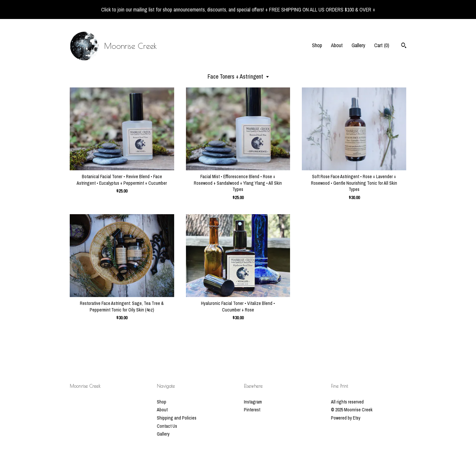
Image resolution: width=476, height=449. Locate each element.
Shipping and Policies (177, 418)
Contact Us (167, 426)
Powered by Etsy (346, 418)
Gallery (358, 45)
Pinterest (252, 410)
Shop (317, 45)
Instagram (253, 402)
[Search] (404, 46)
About (337, 45)
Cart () (382, 45)
